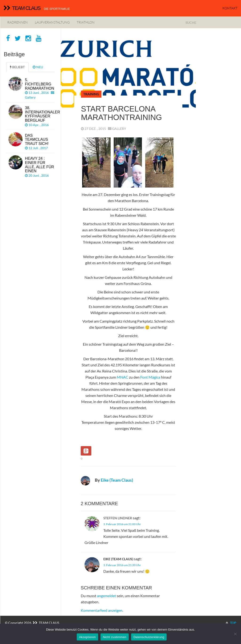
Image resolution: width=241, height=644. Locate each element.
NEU (38, 67)
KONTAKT (230, 8)
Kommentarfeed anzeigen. (102, 610)
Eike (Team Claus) (117, 480)
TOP (231, 623)
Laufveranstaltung (52, 22)
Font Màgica (150, 377)
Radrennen (18, 22)
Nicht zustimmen (115, 637)
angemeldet (106, 596)
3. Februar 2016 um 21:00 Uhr (122, 524)
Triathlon (86, 22)
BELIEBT (17, 67)
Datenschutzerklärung (149, 637)
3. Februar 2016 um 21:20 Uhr (122, 565)
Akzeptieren (87, 637)
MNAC (123, 377)
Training (91, 94)
